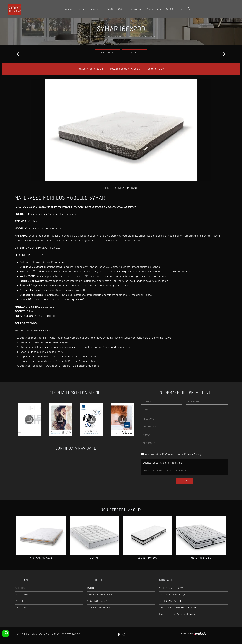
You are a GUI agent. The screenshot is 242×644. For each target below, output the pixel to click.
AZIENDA (20, 588)
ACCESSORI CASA (97, 601)
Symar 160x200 (148, 37)
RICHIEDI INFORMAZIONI (121, 188)
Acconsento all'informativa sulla (173, 454)
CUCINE (91, 588)
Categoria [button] (107, 53)
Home (89, 37)
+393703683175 (185, 608)
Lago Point (95, 9)
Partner (82, 9)
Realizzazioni (136, 9)
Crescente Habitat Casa (109, 37)
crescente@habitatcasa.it (181, 614)
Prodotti (109, 9)
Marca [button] (134, 53)
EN (181, 9)
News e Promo (154, 9)
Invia (184, 481)
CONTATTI (20, 608)
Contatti (170, 9)
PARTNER (20, 601)
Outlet (121, 9)
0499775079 (172, 601)
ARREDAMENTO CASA (99, 595)
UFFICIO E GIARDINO (98, 608)
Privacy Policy (193, 454)
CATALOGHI (21, 595)
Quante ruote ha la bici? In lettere (162, 463)
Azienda (69, 9)
